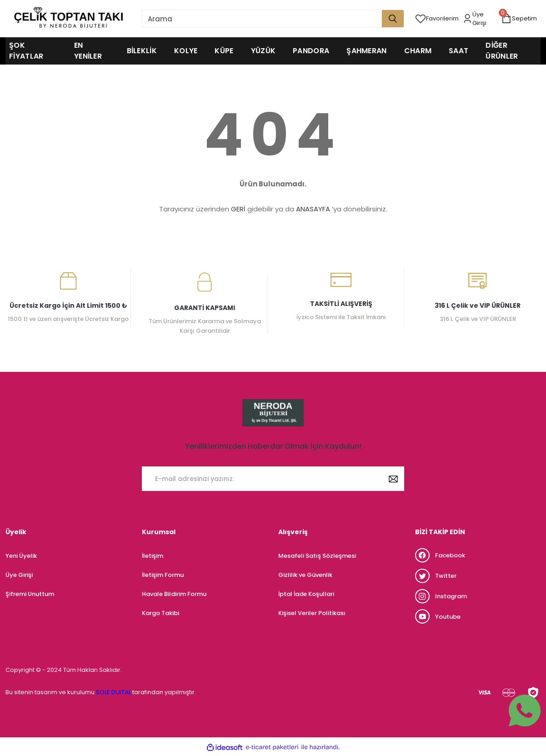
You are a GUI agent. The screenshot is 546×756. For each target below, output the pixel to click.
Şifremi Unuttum (30, 594)
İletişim (153, 556)
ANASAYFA (313, 209)
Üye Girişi (19, 575)
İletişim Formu (163, 575)
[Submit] (393, 479)
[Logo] (68, 19)
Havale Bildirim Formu (174, 594)
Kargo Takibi (160, 613)
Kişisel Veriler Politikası (312, 613)
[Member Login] (482, 19)
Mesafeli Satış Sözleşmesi (317, 556)
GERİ (238, 209)
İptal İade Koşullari (306, 594)
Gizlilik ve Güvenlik (305, 575)
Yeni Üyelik (21, 556)
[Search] (273, 19)
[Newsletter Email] (273, 479)
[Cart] (521, 19)
